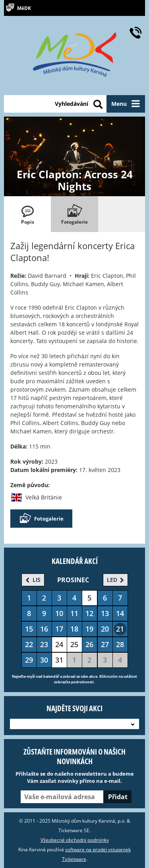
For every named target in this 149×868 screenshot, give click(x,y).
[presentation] (27, 214)
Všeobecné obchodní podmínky (75, 840)
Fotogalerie (41, 519)
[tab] (27, 214)
